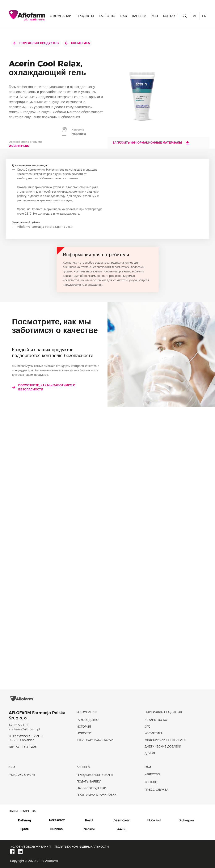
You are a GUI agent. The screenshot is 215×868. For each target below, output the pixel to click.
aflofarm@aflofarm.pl (24, 729)
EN (204, 16)
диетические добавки (163, 746)
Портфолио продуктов (36, 43)
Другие (150, 753)
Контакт (170, 16)
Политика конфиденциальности (82, 847)
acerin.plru (19, 146)
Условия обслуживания (31, 847)
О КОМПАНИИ (61, 16)
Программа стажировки (97, 795)
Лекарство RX (156, 720)
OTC (148, 727)
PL (195, 16)
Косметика (77, 43)
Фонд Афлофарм (22, 775)
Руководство (88, 720)
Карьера (139, 16)
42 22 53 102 (19, 725)
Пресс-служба (157, 790)
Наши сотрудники (91, 788)
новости (84, 733)
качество (107, 16)
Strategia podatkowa (95, 740)
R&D (124, 16)
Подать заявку (89, 781)
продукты (85, 16)
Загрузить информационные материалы (151, 143)
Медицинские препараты (165, 740)
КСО (155, 16)
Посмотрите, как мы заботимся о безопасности (44, 387)
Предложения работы (95, 775)
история (84, 727)
